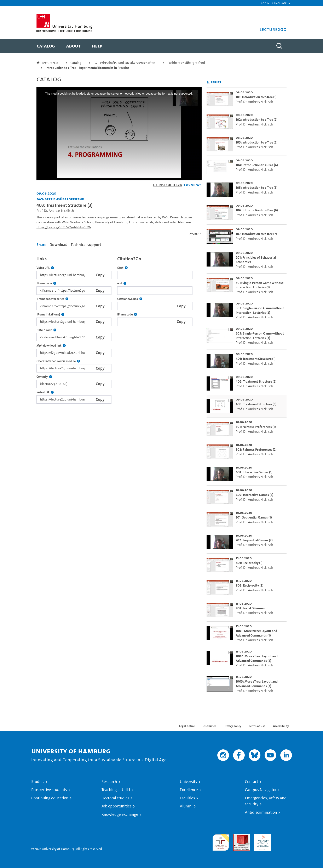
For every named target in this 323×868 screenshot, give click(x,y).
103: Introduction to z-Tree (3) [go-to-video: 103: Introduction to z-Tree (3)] (257, 142)
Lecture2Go (50, 63)
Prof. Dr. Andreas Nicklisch (55, 211)
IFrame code (46, 283)
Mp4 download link (51, 346)
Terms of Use (257, 726)
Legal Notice (187, 726)
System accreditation (284, 839)
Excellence (189, 790)
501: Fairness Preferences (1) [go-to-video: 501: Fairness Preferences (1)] (256, 427)
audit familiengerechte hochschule (221, 841)
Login (265, 3)
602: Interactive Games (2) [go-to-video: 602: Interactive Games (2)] (255, 495)
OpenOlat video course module (58, 361)
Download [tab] (59, 245)
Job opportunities (117, 806)
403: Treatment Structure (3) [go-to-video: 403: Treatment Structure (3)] (256, 404)
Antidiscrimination (261, 812)
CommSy (44, 377)
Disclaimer (209, 726)
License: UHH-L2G (168, 185)
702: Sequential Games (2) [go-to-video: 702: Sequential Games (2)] (254, 540)
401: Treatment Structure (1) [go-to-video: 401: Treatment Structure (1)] (256, 359)
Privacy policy (232, 726)
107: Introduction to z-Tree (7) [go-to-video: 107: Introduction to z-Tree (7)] (256, 234)
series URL (45, 392)
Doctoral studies (115, 798)
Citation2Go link (130, 299)
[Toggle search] (279, 46)
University (189, 782)
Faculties (187, 798)
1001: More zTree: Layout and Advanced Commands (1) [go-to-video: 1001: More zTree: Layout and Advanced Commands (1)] (256, 633)
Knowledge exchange (120, 814)
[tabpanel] (119, 329)
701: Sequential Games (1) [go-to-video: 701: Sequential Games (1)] (254, 517)
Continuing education (50, 798)
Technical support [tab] (86, 245)
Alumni (186, 806)
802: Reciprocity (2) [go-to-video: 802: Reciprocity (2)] (250, 585)
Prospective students (49, 790)
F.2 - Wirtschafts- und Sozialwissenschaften (124, 63)
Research (109, 782)
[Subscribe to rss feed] (208, 82)
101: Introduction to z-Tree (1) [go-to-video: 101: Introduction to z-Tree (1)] (256, 97)
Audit (237, 836)
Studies (38, 782)
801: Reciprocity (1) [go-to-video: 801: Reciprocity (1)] (249, 563)
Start (122, 268)
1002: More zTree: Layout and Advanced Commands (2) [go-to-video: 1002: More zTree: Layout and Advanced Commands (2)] (257, 658)
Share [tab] (41, 245)
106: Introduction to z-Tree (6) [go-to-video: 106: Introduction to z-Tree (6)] (257, 210)
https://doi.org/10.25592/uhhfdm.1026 (64, 227)
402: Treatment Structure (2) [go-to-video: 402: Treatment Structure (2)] (256, 382)
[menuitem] (46, 46)
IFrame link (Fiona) (50, 315)
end (122, 283)
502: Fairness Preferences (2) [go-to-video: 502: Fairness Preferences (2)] (256, 450)
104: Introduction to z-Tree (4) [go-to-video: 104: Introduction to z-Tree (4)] (257, 165)
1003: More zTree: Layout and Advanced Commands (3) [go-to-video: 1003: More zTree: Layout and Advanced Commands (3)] (257, 684)
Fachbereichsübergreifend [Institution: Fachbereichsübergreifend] (60, 199)
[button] (279, 3)
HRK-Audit (262, 836)
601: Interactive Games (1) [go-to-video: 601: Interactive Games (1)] (254, 472)
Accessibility (281, 726)
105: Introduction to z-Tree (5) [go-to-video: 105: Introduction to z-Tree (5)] (257, 188)
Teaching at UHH (116, 790)
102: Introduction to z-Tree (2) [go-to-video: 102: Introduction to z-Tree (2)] (257, 120)
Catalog (76, 63)
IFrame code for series (52, 299)
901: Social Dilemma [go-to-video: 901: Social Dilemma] (250, 608)
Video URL (45, 268)
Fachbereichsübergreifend (186, 63)
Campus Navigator (261, 790)
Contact (252, 782)
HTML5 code (46, 330)
